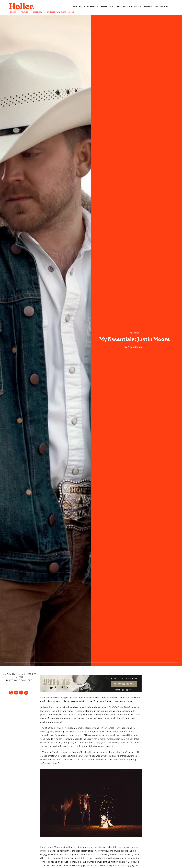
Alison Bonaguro (136, 346)
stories (148, 6)
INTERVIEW (38, 12)
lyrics (138, 6)
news (74, 6)
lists (82, 6)
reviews (127, 6)
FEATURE (25, 12)
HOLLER (13, 12)
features (160, 6)
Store (104, 6)
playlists (115, 6)
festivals (93, 6)
